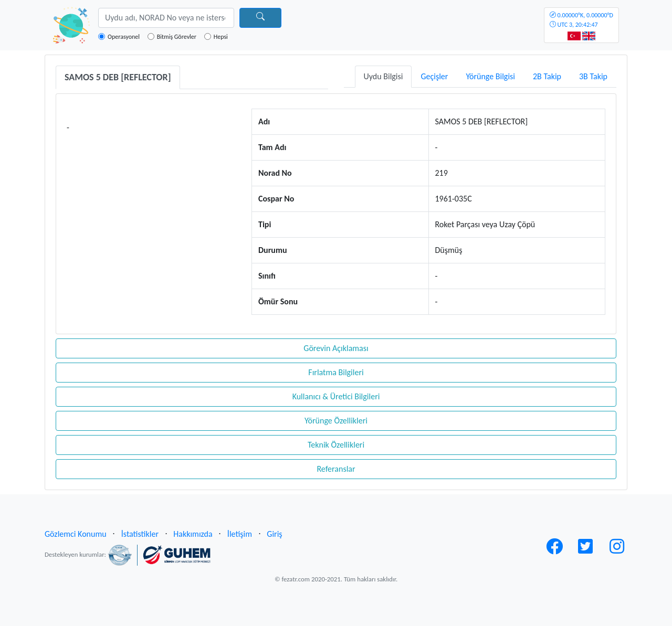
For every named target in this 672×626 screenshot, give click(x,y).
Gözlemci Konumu (76, 534)
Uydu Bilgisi (384, 76)
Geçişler (434, 76)
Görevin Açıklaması (336, 348)
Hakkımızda (193, 534)
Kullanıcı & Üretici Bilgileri (336, 396)
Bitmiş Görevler (177, 37)
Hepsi (221, 37)
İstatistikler (140, 534)
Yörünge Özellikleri (336, 421)
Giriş (274, 534)
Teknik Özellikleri (336, 445)
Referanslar (336, 469)
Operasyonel (124, 37)
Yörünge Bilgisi (490, 76)
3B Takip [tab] (593, 76)
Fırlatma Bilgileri (336, 372)
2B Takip (547, 76)
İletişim (240, 534)
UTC (581, 20)
